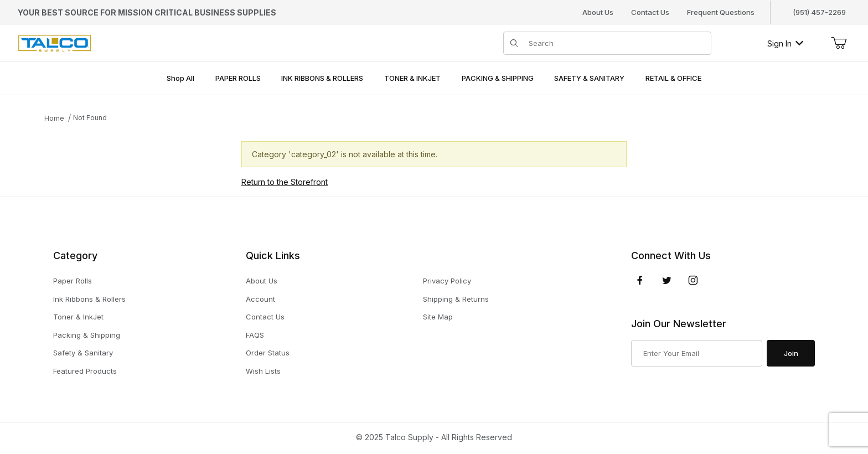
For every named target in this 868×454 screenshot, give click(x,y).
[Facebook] (640, 280)
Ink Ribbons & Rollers (89, 299)
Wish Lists (263, 371)
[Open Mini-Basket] (839, 43)
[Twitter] (667, 280)
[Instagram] (693, 280)
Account (260, 299)
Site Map (438, 317)
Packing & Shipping (87, 335)
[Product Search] (616, 43)
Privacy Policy (447, 281)
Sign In (785, 43)
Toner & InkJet (78, 317)
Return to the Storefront (285, 182)
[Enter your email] (697, 353)
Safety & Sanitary (83, 353)
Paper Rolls (73, 281)
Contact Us (650, 12)
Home (54, 118)
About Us (598, 12)
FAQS (255, 335)
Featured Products (85, 371)
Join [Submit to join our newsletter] (791, 353)
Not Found (90, 118)
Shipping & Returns (456, 299)
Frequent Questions (721, 12)
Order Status (268, 353)
